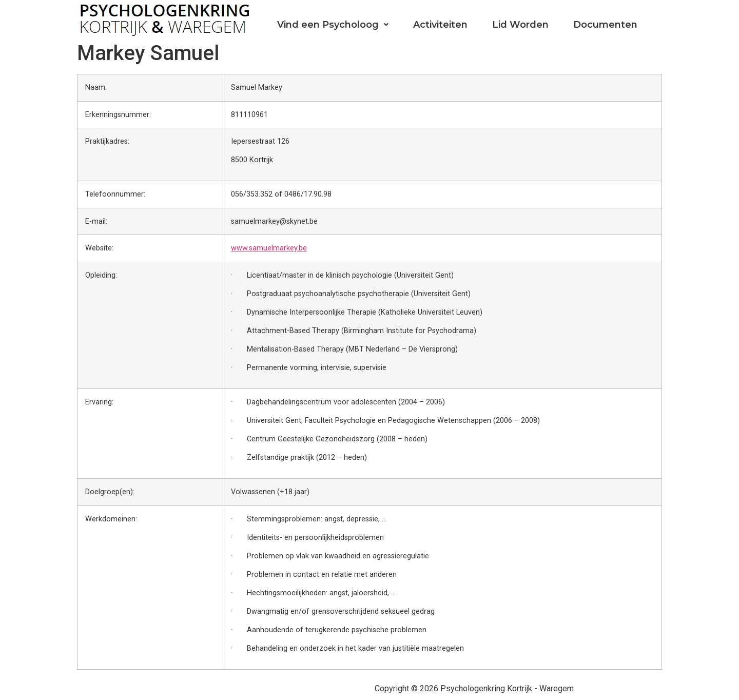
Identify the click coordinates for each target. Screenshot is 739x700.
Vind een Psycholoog (333, 25)
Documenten (605, 25)
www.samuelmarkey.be (269, 248)
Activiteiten (440, 25)
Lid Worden (520, 25)
